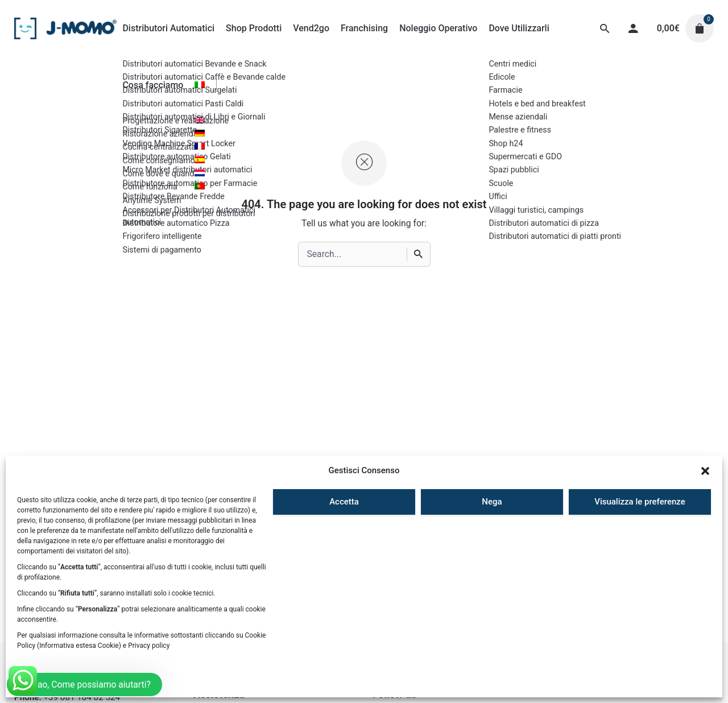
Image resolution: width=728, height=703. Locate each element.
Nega (492, 502)
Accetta (344, 502)
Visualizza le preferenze (640, 502)
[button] (705, 471)
